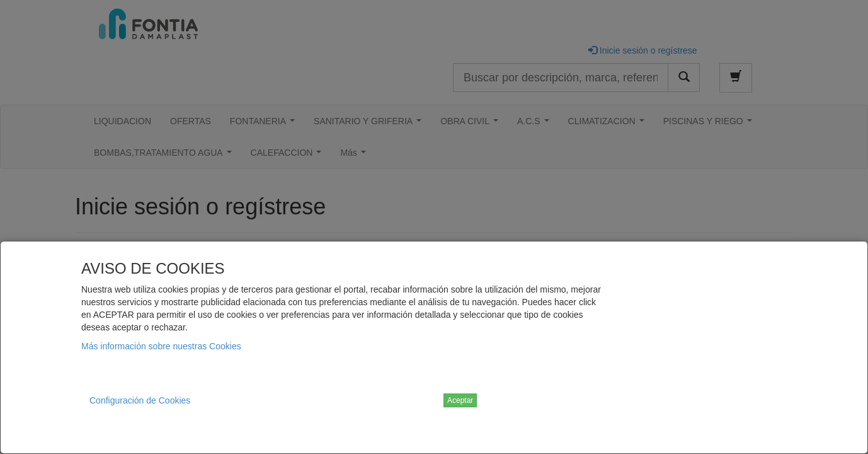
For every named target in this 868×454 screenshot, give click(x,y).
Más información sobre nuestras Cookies (161, 346)
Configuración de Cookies (140, 400)
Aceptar (460, 400)
